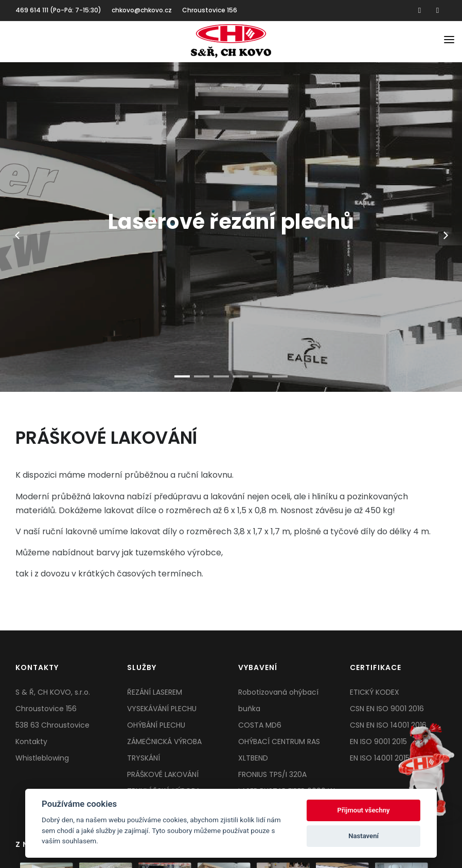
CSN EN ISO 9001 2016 (387, 709)
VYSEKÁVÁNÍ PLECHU (162, 709)
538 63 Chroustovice (52, 725)
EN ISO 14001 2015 (380, 758)
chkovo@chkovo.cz (142, 10)
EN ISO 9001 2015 (378, 742)
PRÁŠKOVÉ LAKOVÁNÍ (163, 774)
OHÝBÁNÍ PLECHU (156, 725)
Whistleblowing (42, 758)
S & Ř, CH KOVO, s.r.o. (53, 692)
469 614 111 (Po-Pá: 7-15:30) (58, 10)
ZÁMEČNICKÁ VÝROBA (164, 742)
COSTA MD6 (260, 725)
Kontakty (31, 742)
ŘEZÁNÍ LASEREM (155, 692)
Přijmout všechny (364, 810)
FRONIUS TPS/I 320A (272, 774)
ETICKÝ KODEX (375, 692)
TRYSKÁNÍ (144, 758)
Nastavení (363, 836)
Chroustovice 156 (210, 10)
